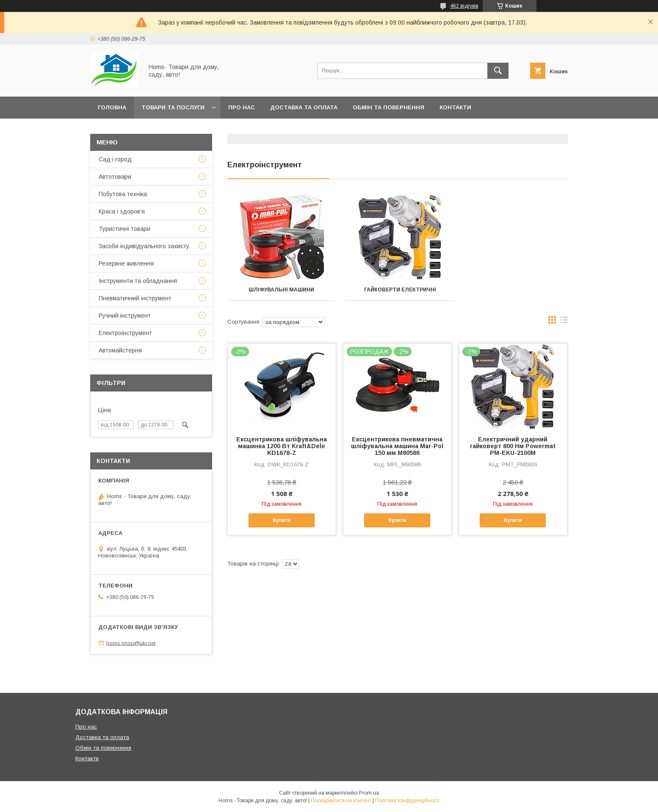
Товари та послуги (173, 107)
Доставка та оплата (304, 107)
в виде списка (564, 322)
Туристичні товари (124, 229)
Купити (282, 520)
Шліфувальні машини (281, 290)
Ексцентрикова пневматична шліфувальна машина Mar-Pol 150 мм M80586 (397, 446)
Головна (112, 107)
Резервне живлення (126, 263)
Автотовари (115, 177)
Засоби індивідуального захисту (144, 246)
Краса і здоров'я (122, 211)
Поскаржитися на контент (341, 801)
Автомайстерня (120, 350)
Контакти (455, 107)
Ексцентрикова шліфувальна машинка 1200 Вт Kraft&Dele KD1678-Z (282, 446)
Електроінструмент (125, 333)
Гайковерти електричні (398, 290)
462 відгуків (464, 6)
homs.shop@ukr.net (131, 643)
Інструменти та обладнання (138, 281)
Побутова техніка (123, 194)
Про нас (242, 107)
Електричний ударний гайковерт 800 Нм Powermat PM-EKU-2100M (513, 446)
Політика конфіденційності (407, 801)
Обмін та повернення (388, 107)
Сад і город (115, 159)
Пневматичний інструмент (135, 298)
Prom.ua (369, 793)
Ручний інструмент (125, 316)
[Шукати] (498, 71)
